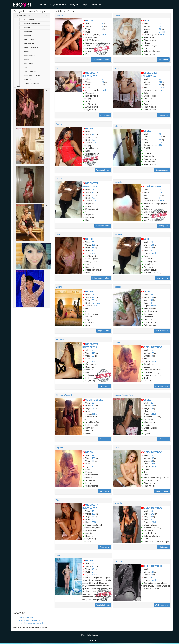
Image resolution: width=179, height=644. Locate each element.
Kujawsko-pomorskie (32, 23)
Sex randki (96, 4)
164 (152, 245)
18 (102, 79)
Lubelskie (28, 31)
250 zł (162, 145)
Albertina (118, 126)
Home (43, 4)
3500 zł (95, 522)
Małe (153, 464)
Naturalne (96, 303)
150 (94, 245)
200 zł (162, 35)
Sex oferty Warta (26, 618)
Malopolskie (29, 39)
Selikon (162, 32)
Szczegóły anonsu (103, 226)
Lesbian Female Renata (125, 395)
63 (93, 461)
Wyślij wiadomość (103, 170)
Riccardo (60, 339)
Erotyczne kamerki (58, 4)
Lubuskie (28, 35)
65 (93, 248)
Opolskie (28, 52)
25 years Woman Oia (65, 395)
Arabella (118, 503)
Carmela (60, 16)
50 (93, 300)
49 (152, 356)
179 (102, 82)
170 (94, 134)
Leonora (118, 561)
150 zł (153, 466)
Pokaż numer (163, 60)
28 (152, 242)
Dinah (58, 500)
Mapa (85, 4)
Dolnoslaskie (29, 19)
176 (152, 406)
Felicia (117, 16)
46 (160, 85)
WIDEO (89, 20)
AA (93, 198)
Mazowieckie (29, 43)
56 (152, 300)
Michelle (118, 182)
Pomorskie (29, 64)
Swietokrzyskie (30, 72)
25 (93, 242)
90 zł (94, 143)
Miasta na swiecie (31, 47)
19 (160, 134)
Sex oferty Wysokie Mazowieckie (33, 623)
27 (152, 569)
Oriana (59, 179)
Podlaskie (28, 60)
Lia (57, 68)
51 (93, 408)
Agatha (59, 124)
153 (94, 458)
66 (152, 575)
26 (93, 190)
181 (94, 192)
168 (152, 458)
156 (161, 192)
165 (94, 514)
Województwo (23, 16)
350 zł (162, 90)
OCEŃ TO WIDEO (153, 187)
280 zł (153, 580)
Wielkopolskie (30, 80)
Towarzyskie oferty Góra (29, 620)
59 (160, 29)
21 (152, 403)
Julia (117, 448)
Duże (161, 88)
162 (161, 26)
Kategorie (74, 4)
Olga (58, 556)
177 (94, 406)
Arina (117, 68)
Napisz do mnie (162, 278)
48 (160, 140)
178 (94, 353)
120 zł (153, 361)
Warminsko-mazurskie (33, 76)
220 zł (103, 35)
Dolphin (59, 287)
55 (93, 517)
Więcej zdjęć (105, 115)
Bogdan (118, 287)
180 (94, 566)
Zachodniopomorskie (32, 84)
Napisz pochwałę (162, 170)
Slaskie (27, 68)
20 (160, 24)
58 (93, 137)
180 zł (153, 414)
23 (93, 350)
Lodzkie (27, 27)
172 (152, 514)
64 (102, 85)
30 (102, 24)
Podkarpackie (30, 56)
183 (152, 572)
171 (161, 137)
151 (102, 26)
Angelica (60, 448)
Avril (58, 234)
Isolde (117, 343)
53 (102, 29)
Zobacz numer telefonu (101, 60)
